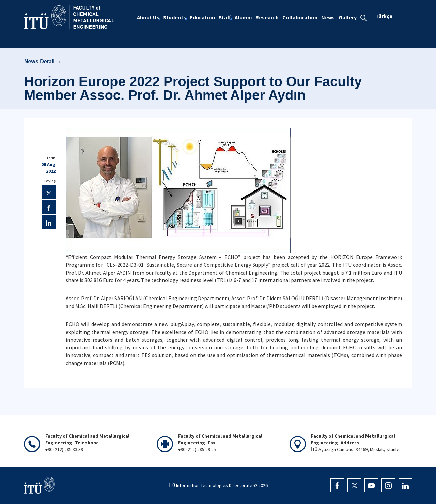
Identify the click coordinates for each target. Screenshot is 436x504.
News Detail (40, 62)
